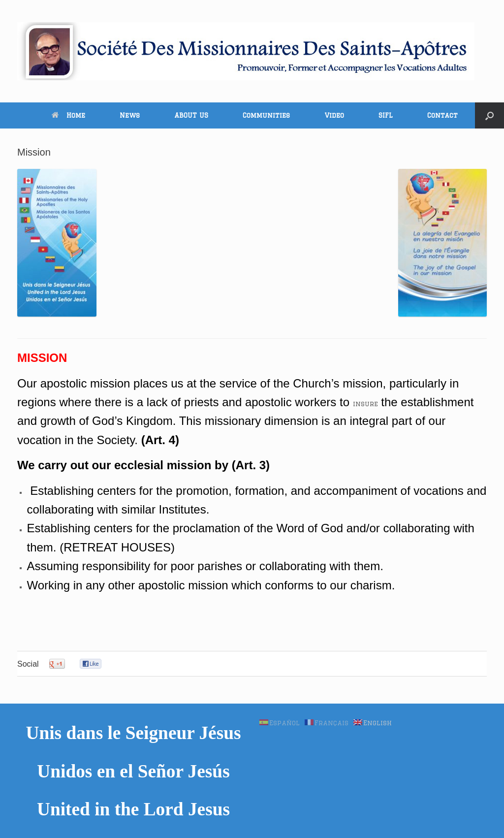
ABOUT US (191, 115)
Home (68, 115)
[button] (489, 115)
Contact (442, 115)
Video (334, 115)
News (130, 115)
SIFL (386, 115)
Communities (266, 115)
